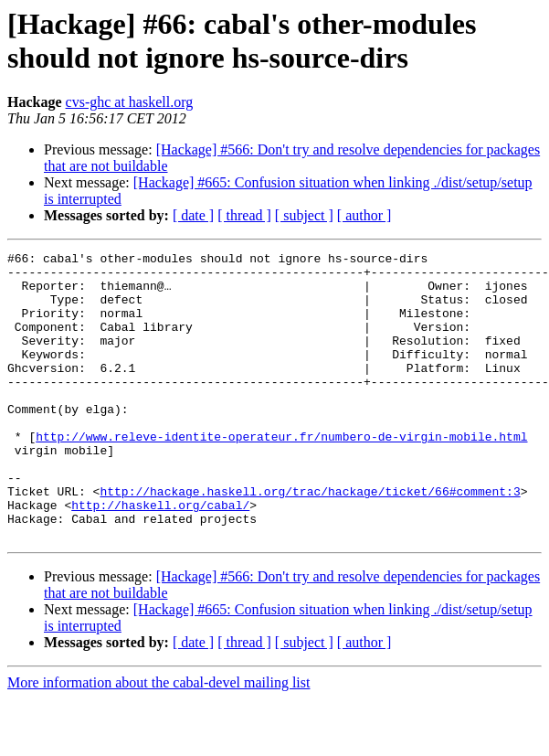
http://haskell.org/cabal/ (160, 557)
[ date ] (193, 215)
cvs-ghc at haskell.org (130, 102)
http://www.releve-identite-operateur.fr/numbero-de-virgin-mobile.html (281, 474)
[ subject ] (304, 215)
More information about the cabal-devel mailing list (158, 740)
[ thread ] (244, 215)
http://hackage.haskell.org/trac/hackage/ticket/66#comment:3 (310, 540)
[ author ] (364, 215)
